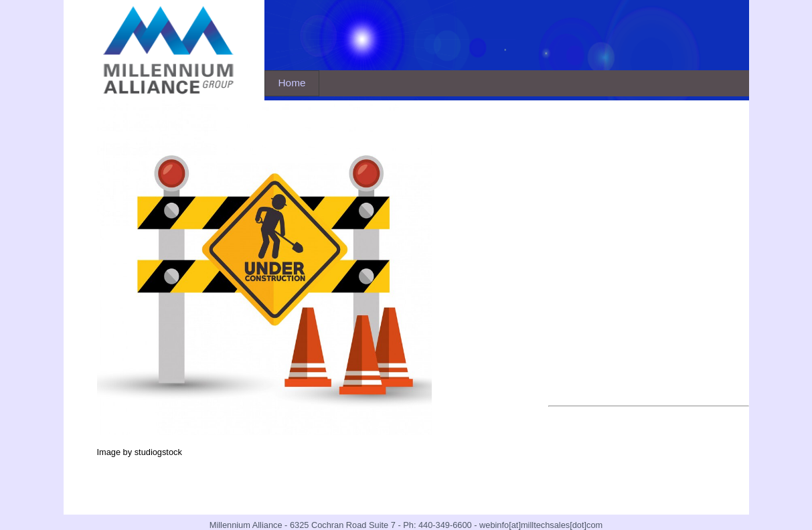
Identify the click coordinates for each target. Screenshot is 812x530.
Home (292, 83)
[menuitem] (292, 83)
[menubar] (292, 83)
